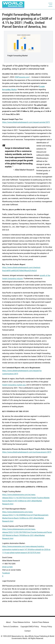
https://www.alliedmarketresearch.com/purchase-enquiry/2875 (27, 452)
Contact (27, 631)
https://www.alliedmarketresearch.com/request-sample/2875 (26, 122)
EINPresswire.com (22, 77)
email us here (7, 567)
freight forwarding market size (14, 385)
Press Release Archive (21, 622)
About (8, 622)
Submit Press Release (41, 622)
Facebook (6, 573)
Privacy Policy (47, 627)
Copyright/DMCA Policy (30, 627)
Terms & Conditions (11, 627)
